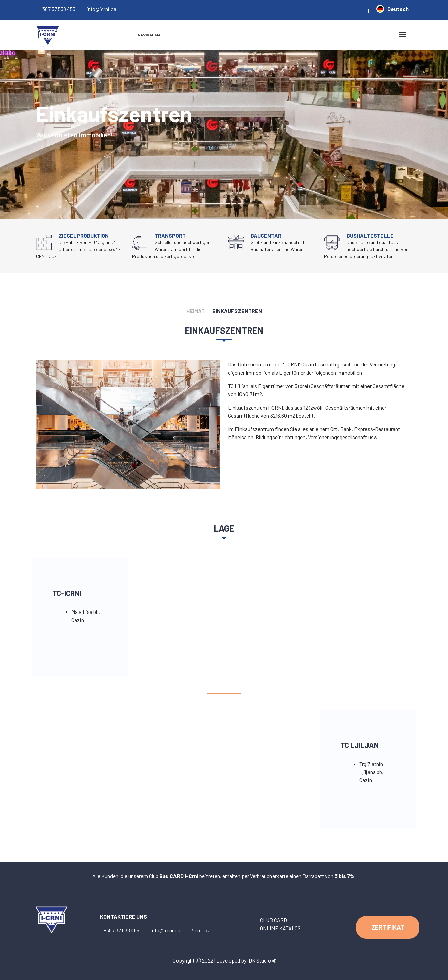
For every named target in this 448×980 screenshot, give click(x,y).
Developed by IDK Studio (246, 960)
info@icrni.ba (101, 9)
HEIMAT (196, 311)
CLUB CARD (274, 920)
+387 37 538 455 (58, 9)
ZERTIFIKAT (388, 927)
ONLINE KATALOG (280, 928)
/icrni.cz (201, 930)
